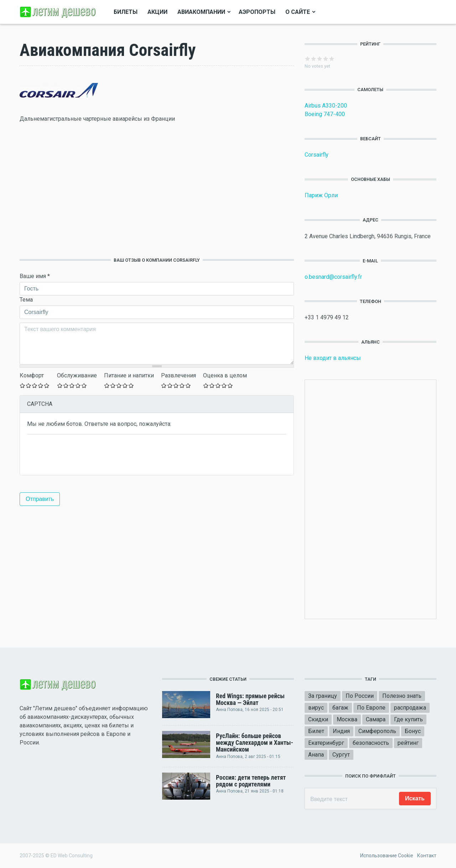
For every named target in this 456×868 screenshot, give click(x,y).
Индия (341, 731)
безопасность (371, 743)
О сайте (298, 12)
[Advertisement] (157, 190)
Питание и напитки (129, 375)
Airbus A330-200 (326, 106)
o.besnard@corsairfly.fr (333, 277)
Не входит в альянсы (333, 358)
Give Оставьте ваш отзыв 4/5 (41, 385)
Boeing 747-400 (325, 114)
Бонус (413, 731)
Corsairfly (317, 155)
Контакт (427, 856)
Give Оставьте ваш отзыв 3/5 (35, 385)
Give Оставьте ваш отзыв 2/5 (29, 385)
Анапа (316, 755)
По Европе (371, 708)
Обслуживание (77, 375)
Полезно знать (402, 696)
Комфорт (32, 375)
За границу (323, 696)
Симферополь (377, 731)
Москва (347, 719)
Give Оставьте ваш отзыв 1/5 (23, 385)
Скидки (318, 719)
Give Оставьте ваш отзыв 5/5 (47, 385)
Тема (26, 300)
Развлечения (178, 375)
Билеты (126, 12)
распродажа (410, 708)
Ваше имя (35, 276)
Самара (376, 719)
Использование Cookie (387, 856)
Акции (157, 12)
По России (360, 696)
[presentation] (81, 454)
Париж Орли (321, 195)
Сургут (341, 755)
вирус (316, 708)
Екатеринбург (326, 743)
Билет (316, 731)
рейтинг (408, 743)
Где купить (408, 719)
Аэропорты (257, 12)
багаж (340, 708)
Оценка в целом (225, 375)
